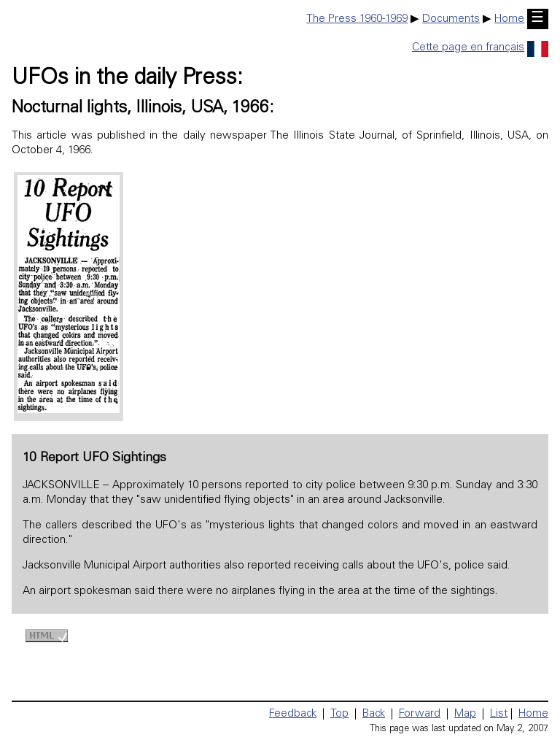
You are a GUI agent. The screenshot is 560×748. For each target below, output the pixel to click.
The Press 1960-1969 (357, 19)
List (499, 714)
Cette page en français (480, 48)
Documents (451, 19)
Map (465, 714)
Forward (420, 714)
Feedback (293, 714)
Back (374, 714)
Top (339, 714)
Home (509, 19)
